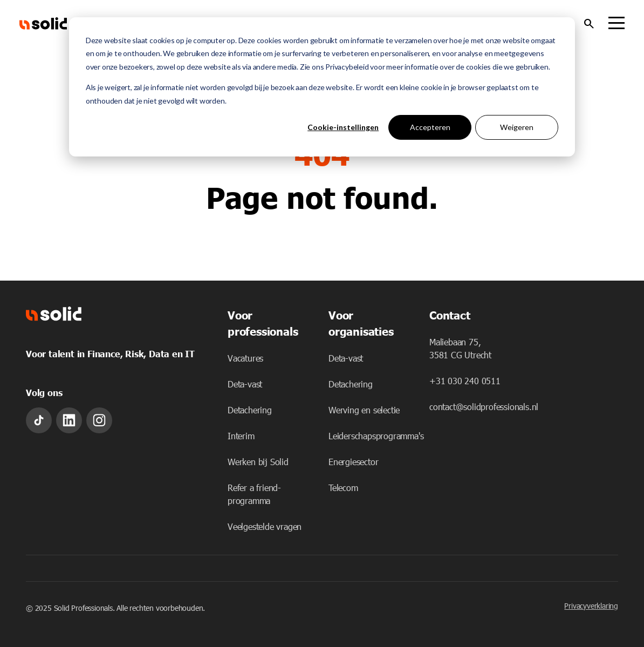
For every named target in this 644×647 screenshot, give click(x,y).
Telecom (343, 488)
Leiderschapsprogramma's (376, 436)
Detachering (250, 410)
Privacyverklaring (591, 606)
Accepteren (430, 127)
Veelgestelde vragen (265, 526)
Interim (241, 436)
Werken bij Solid (258, 462)
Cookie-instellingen (343, 127)
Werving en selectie (364, 410)
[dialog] (322, 87)
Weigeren (517, 127)
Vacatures (245, 358)
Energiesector (353, 462)
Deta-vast (245, 384)
